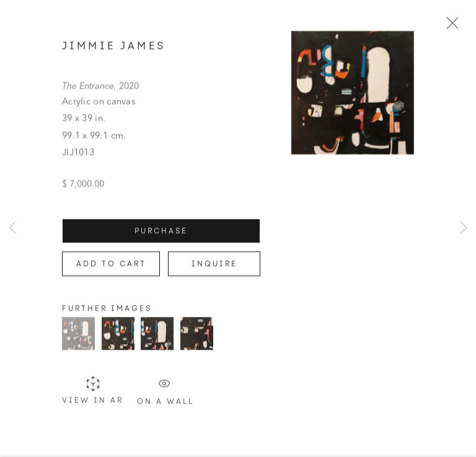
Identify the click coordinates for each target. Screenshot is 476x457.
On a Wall (165, 396)
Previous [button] (12, 229)
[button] (78, 338)
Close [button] (456, 24)
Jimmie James (114, 50)
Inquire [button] (214, 268)
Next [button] (464, 229)
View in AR (93, 396)
